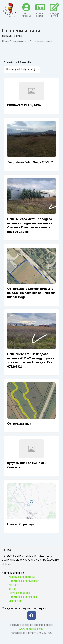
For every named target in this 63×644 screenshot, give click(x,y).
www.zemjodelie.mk (31, 629)
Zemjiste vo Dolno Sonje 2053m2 (30, 162)
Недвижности (20, 41)
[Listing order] (22, 70)
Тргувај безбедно (19, 593)
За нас (12, 589)
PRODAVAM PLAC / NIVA (24, 105)
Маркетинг (15, 601)
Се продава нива (19, 423)
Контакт (13, 585)
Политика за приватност (24, 581)
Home (6, 41)
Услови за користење (22, 577)
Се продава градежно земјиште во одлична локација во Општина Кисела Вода (31, 293)
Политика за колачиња (23, 597)
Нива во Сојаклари (21, 524)
